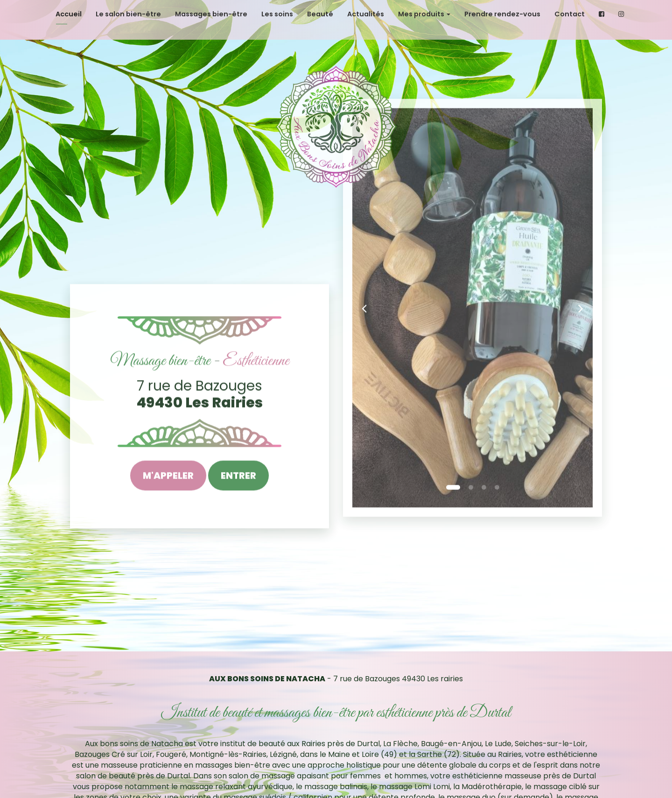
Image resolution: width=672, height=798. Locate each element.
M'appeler (168, 477)
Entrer (238, 477)
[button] (364, 202)
